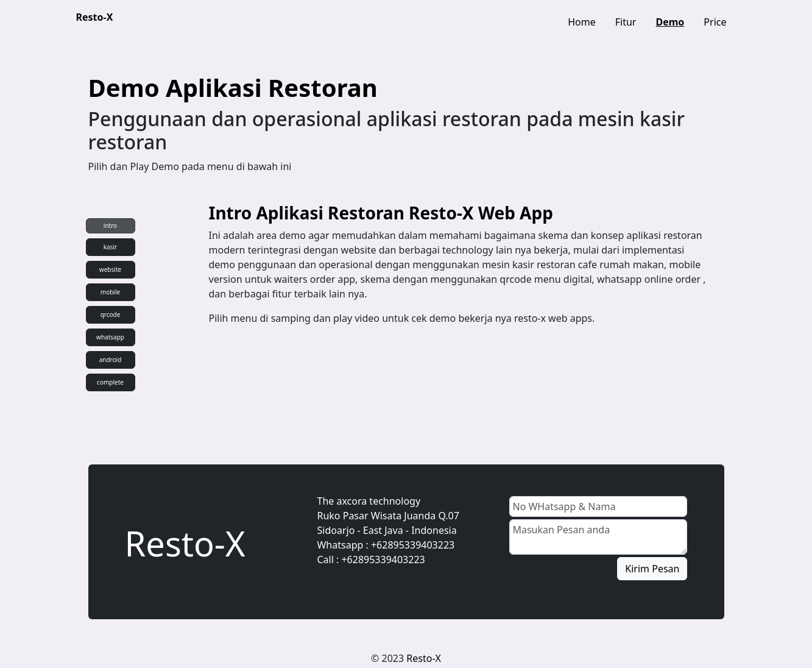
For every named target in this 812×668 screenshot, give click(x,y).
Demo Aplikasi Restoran (233, 87)
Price (715, 22)
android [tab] (111, 360)
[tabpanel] (461, 269)
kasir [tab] (110, 247)
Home (582, 22)
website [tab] (110, 269)
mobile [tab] (110, 292)
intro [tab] (110, 226)
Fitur (626, 22)
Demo (670, 22)
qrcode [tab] (111, 314)
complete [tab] (110, 382)
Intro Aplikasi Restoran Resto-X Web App (381, 213)
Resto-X (95, 17)
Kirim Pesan (652, 569)
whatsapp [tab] (110, 337)
